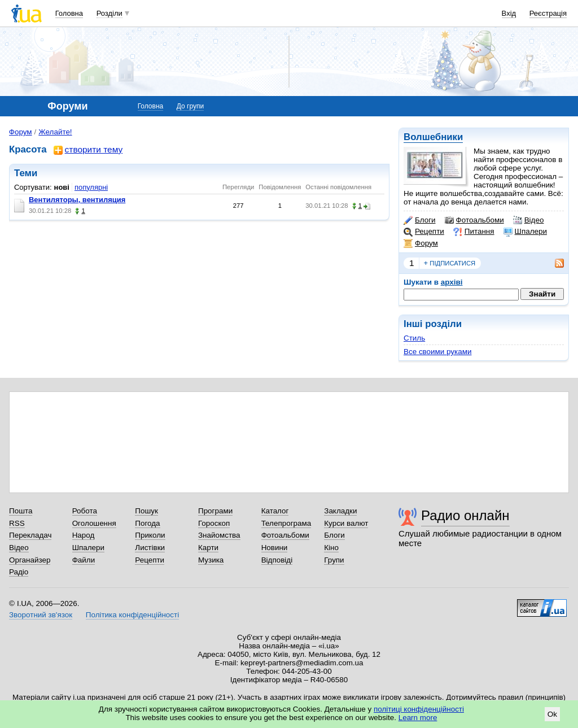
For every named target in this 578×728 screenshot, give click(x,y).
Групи (334, 560)
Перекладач (30, 535)
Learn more (418, 718)
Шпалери (525, 232)
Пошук (146, 511)
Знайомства (219, 535)
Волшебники (433, 137)
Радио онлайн (465, 515)
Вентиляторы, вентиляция (77, 200)
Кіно (331, 548)
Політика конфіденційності (132, 615)
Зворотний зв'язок (41, 615)
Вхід (509, 13)
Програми (215, 511)
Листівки (150, 548)
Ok (552, 714)
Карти (208, 548)
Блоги (420, 220)
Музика (211, 560)
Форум (421, 243)
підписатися (450, 263)
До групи (190, 106)
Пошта (21, 511)
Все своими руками (438, 352)
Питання (474, 232)
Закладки (340, 511)
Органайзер (30, 560)
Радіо (19, 572)
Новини (275, 548)
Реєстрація (548, 13)
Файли (84, 560)
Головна (69, 13)
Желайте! (55, 132)
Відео (529, 220)
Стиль (414, 338)
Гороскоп (214, 523)
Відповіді (277, 560)
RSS (17, 523)
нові (62, 187)
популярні (91, 187)
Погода (147, 523)
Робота (85, 511)
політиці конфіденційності (419, 709)
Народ (84, 535)
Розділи (110, 13)
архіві (452, 282)
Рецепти (424, 232)
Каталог (275, 511)
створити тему (88, 150)
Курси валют (346, 523)
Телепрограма (286, 523)
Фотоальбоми (474, 220)
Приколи (150, 535)
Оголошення (94, 523)
